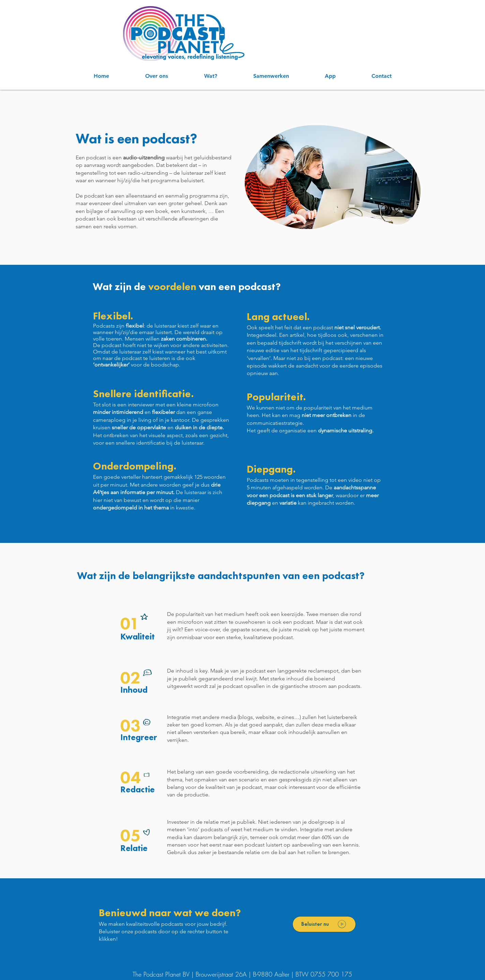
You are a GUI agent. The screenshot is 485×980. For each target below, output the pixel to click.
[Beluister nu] (324, 924)
